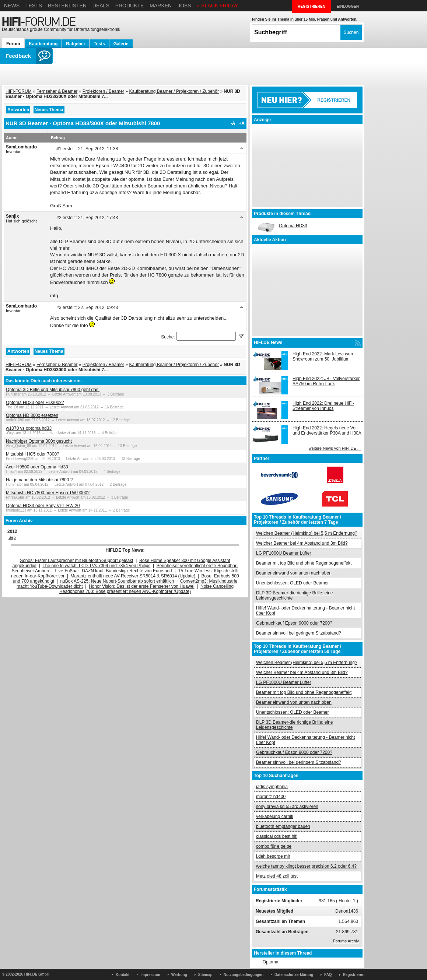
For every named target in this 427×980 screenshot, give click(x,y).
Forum (13, 44)
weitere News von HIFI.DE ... (335, 448)
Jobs (184, 6)
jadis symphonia (272, 787)
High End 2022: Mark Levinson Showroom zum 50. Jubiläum (323, 356)
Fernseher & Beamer (57, 91)
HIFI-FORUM (19, 91)
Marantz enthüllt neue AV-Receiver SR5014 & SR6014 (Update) (133, 576)
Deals (101, 6)
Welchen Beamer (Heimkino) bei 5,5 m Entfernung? (307, 533)
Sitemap (205, 975)
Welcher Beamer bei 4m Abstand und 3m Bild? (302, 543)
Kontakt (122, 975)
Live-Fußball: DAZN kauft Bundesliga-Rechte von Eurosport (114, 571)
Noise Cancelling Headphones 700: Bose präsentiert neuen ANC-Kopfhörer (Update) (146, 589)
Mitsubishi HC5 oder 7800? (33, 454)
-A (233, 123)
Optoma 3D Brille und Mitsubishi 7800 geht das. (53, 390)
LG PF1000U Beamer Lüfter (283, 553)
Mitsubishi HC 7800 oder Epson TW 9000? (48, 493)
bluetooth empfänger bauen (283, 826)
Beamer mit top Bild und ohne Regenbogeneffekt (304, 563)
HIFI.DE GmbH (37, 974)
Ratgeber (76, 44)
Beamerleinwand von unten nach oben (294, 573)
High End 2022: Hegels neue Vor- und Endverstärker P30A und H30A (327, 431)
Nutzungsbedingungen (244, 975)
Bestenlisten (67, 6)
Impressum (150, 975)
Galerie (121, 44)
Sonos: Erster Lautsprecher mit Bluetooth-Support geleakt (77, 561)
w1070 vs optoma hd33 (29, 428)
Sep (12, 537)
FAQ (328, 975)
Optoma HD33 (293, 226)
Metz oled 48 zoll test (277, 876)
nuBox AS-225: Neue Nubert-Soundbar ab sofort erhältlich (117, 581)
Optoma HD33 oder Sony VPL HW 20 (43, 506)
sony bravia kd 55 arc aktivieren (287, 807)
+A (242, 123)
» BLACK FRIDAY (218, 6)
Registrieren (354, 975)
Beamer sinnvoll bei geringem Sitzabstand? (299, 633)
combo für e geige (274, 846)
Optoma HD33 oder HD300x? (35, 403)
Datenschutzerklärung (294, 975)
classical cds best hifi (277, 836)
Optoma (271, 962)
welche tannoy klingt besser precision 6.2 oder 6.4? (306, 866)
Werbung (179, 975)
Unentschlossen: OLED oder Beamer (292, 583)
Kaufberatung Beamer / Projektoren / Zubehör (174, 91)
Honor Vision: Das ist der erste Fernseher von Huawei (142, 586)
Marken (161, 6)
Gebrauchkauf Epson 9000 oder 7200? (294, 623)
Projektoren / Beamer (103, 91)
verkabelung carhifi (275, 816)
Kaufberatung (43, 44)
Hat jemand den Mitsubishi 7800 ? (39, 480)
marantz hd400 (271, 797)
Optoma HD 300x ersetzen (32, 415)
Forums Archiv (346, 941)
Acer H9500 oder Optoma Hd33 (37, 467)
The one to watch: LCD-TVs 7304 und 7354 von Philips (96, 566)
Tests (34, 6)
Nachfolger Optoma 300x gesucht (39, 441)
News (12, 6)
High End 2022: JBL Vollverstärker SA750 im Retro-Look (326, 381)
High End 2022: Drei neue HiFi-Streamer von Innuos (323, 406)
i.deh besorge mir (273, 856)
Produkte (130, 6)
